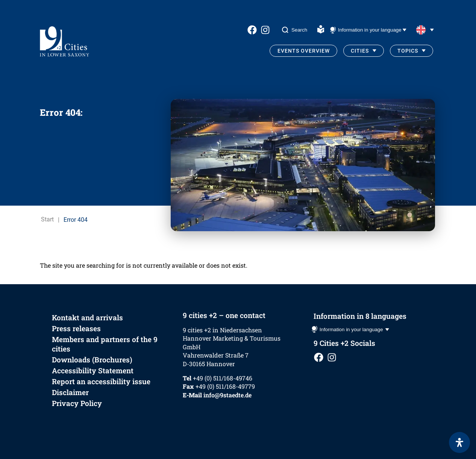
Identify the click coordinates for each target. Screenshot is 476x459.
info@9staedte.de (227, 395)
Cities (360, 51)
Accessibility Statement (93, 370)
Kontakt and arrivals (87, 317)
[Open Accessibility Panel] (459, 442)
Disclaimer (70, 392)
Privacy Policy (77, 403)
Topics (408, 51)
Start (47, 220)
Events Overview (304, 51)
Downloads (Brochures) (92, 360)
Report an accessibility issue (101, 381)
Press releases (76, 328)
